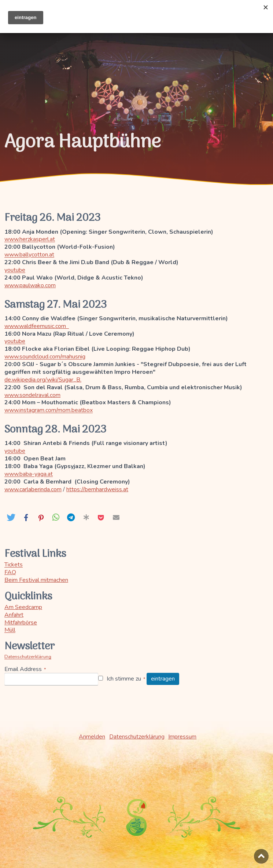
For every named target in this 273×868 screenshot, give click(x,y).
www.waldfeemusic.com (37, 326)
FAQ (10, 572)
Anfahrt (14, 615)
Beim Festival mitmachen (36, 580)
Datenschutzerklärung (28, 657)
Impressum (182, 737)
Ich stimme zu (124, 679)
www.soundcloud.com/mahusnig (45, 357)
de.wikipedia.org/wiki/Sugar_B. (43, 380)
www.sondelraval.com (33, 395)
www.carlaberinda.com (34, 489)
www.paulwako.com (31, 285)
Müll (10, 630)
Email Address (23, 669)
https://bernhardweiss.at (99, 489)
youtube (15, 270)
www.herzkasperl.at (30, 239)
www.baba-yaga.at (29, 474)
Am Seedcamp (23, 607)
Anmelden (92, 737)
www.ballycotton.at (30, 255)
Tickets (14, 565)
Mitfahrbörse (21, 623)
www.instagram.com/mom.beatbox (49, 410)
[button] (11, 517)
